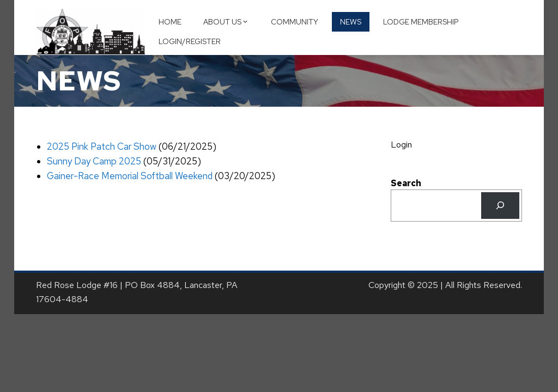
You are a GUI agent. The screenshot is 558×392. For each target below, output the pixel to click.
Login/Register (190, 41)
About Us (226, 22)
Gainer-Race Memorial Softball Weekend (130, 176)
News (351, 22)
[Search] (501, 206)
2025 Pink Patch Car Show (102, 146)
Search (406, 183)
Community (295, 22)
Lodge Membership (421, 22)
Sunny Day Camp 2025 (94, 161)
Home (170, 22)
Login (401, 145)
